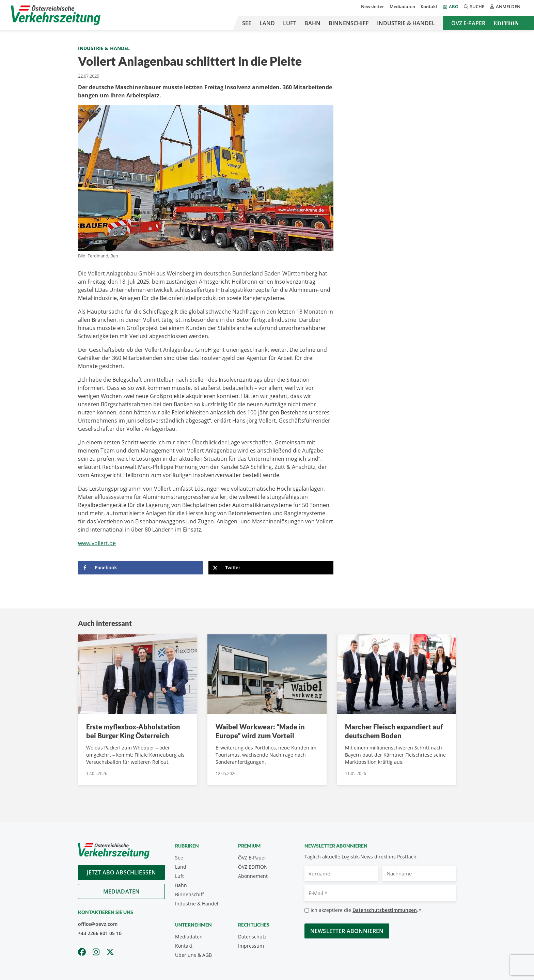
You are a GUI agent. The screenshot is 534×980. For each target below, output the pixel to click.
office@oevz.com (98, 924)
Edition (506, 23)
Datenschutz (252, 937)
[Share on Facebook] (141, 568)
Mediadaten (402, 6)
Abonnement (253, 876)
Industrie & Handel (406, 23)
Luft (290, 23)
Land (267, 23)
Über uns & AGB (193, 955)
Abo (454, 6)
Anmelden (505, 6)
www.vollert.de (97, 543)
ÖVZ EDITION (253, 867)
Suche (474, 6)
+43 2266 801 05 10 (100, 933)
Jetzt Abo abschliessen (122, 872)
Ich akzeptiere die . (366, 910)
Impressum (251, 946)
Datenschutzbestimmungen (385, 910)
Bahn (312, 23)
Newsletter (373, 6)
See (247, 23)
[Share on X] (271, 568)
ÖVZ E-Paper (468, 23)
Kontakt (429, 6)
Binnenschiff (349, 23)
